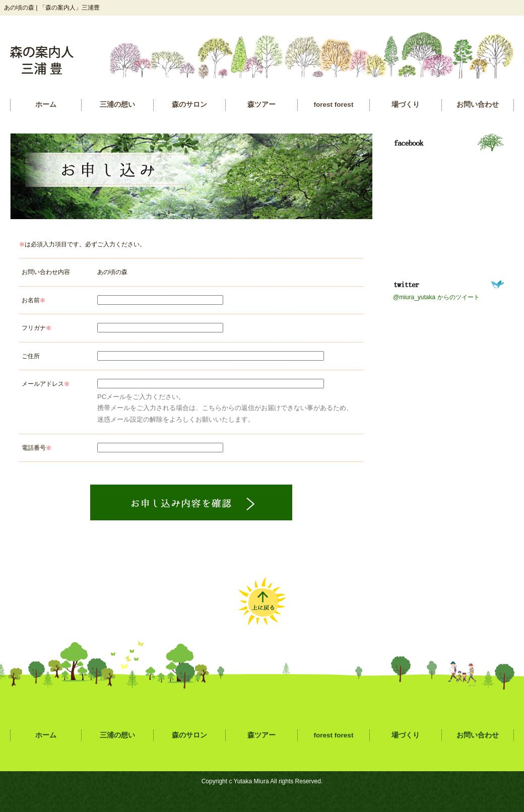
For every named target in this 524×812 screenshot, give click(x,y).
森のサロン (189, 105)
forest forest (334, 105)
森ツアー (261, 105)
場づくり (406, 105)
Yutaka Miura (251, 781)
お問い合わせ (478, 105)
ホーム (46, 105)
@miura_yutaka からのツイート (436, 297)
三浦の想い (117, 105)
